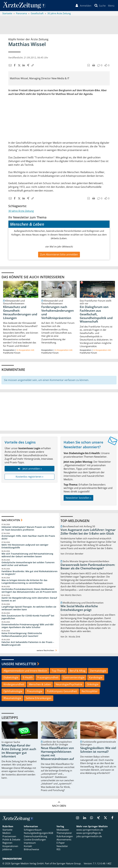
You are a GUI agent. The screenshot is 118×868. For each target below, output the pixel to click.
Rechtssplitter (90, 692)
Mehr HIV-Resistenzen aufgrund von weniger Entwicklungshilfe (25, 547)
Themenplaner (64, 834)
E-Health (28, 678)
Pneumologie (35, 692)
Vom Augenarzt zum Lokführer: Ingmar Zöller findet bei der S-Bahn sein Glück (88, 532)
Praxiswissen (9, 837)
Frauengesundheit (48, 678)
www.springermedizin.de (90, 830)
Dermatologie (98, 671)
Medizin (7, 834)
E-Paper (61, 843)
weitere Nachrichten (47, 651)
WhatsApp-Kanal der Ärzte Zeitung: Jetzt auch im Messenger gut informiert (19, 751)
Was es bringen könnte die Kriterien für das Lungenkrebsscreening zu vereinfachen (24, 582)
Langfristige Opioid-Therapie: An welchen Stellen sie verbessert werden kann (29, 609)
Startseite (7, 830)
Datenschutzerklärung (35, 837)
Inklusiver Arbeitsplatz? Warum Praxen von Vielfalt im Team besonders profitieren (28, 529)
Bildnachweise (31, 850)
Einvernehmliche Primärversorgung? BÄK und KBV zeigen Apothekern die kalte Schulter (28, 626)
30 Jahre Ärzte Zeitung (21, 211)
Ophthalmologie (13, 692)
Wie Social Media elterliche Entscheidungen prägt (79, 609)
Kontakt (28, 847)
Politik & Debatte (11, 840)
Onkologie (93, 685)
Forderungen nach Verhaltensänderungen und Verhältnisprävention (58, 313)
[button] (111, 6)
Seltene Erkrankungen (39, 699)
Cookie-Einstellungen (35, 840)
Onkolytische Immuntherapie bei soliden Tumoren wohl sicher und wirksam (28, 564)
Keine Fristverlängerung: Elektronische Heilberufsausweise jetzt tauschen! (22, 635)
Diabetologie (11, 678)
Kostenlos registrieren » (29, 477)
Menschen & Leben (40, 685)
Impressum (30, 843)
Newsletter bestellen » (78, 498)
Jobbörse (7, 850)
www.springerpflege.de (89, 834)
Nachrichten (11, 521)
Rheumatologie (12, 699)
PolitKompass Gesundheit (62, 692)
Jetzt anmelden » (29, 469)
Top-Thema (58, 671)
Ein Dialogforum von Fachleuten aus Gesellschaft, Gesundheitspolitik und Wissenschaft (96, 315)
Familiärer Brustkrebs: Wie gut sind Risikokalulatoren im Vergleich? (29, 573)
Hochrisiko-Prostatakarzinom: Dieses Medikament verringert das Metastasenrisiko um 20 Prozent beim (29, 591)
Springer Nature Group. (69, 864)
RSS (58, 850)
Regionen (7, 843)
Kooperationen (10, 847)
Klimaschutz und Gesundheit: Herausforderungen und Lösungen (20, 313)
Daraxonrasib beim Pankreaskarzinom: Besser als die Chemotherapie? (88, 567)
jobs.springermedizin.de (89, 837)
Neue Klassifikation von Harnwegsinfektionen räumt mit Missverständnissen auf (57, 754)
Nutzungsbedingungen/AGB (38, 834)
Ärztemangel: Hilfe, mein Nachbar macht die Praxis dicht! (28, 538)
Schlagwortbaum (33, 830)
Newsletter (62, 847)
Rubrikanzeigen (65, 837)
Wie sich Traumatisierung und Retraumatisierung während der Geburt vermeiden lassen (27, 555)
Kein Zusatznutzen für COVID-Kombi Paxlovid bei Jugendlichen (28, 617)
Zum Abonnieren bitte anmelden (59, 255)
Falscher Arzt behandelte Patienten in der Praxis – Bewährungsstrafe (28, 644)
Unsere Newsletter (19, 664)
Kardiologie (96, 678)
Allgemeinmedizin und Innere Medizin (25, 671)
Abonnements (64, 840)
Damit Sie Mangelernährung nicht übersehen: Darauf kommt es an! (29, 600)
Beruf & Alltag (78, 671)
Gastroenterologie (74, 678)
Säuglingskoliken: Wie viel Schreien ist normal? (98, 750)
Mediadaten (63, 830)
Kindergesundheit (14, 685)
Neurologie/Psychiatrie (69, 685)
